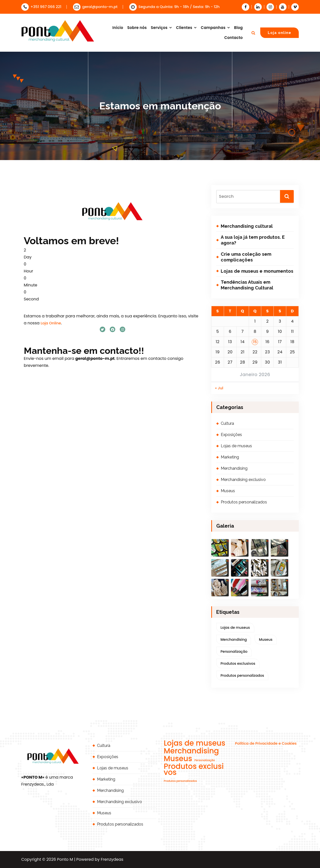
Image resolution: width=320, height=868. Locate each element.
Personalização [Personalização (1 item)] (234, 651)
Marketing (230, 457)
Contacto (233, 38)
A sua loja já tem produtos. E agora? (253, 240)
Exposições (231, 435)
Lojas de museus (236, 446)
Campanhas (213, 28)
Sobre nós (137, 28)
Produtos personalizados (244, 502)
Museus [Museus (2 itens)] (266, 640)
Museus (228, 491)
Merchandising (234, 468)
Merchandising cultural (247, 226)
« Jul (219, 388)
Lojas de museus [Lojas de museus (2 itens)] (235, 628)
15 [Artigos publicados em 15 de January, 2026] (255, 342)
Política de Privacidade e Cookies (266, 743)
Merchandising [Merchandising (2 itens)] (234, 640)
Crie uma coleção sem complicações (246, 257)
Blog (238, 28)
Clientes (184, 28)
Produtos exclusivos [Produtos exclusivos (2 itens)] (238, 663)
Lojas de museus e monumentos (257, 271)
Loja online (279, 33)
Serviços (159, 28)
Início (118, 28)
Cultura (227, 423)
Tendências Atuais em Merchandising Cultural (247, 285)
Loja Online (51, 323)
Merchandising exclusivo (243, 480)
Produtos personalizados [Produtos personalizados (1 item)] (242, 675)
